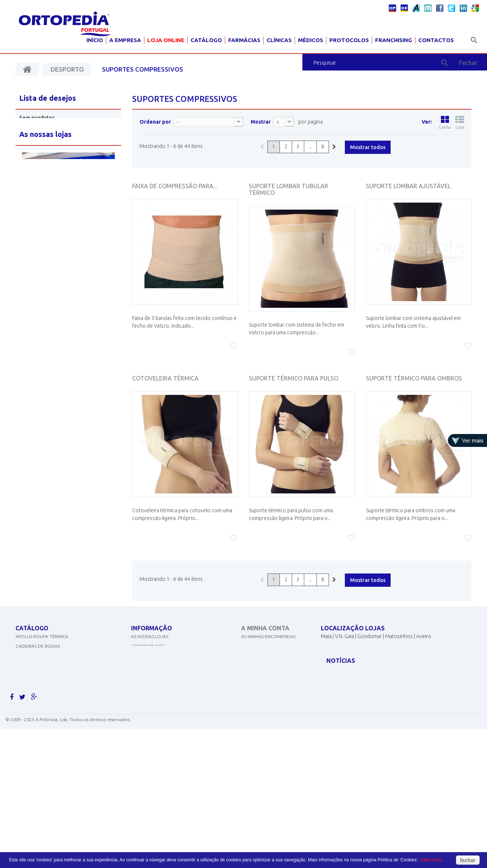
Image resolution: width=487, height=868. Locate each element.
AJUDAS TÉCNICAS (35, 720)
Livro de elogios (151, 701)
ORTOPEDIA (28, 711)
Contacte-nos (148, 653)
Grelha (445, 123)
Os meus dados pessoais (269, 672)
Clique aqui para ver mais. (46, 749)
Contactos (436, 40)
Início (95, 40)
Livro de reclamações (157, 711)
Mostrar (261, 122)
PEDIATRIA (26, 739)
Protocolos (349, 40)
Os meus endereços (264, 663)
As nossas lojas (150, 643)
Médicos (311, 40)
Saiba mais (431, 860)
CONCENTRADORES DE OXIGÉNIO (51, 663)
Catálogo (206, 40)
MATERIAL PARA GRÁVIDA (42, 691)
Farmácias (244, 40)
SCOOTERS (27, 701)
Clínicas (279, 40)
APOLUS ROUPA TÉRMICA (42, 643)
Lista (460, 123)
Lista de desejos (48, 98)
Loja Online (166, 40)
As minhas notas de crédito (274, 653)
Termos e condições (155, 682)
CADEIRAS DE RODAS (38, 653)
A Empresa (125, 40)
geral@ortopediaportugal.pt (364, 670)
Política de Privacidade (159, 672)
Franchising (394, 40)
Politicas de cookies (155, 663)
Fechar (468, 63)
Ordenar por (155, 122)
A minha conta (265, 628)
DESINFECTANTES (34, 672)
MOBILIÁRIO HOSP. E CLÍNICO (46, 730)
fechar (468, 860)
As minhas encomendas (268, 643)
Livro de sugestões (154, 691)
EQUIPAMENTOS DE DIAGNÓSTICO (52, 682)
